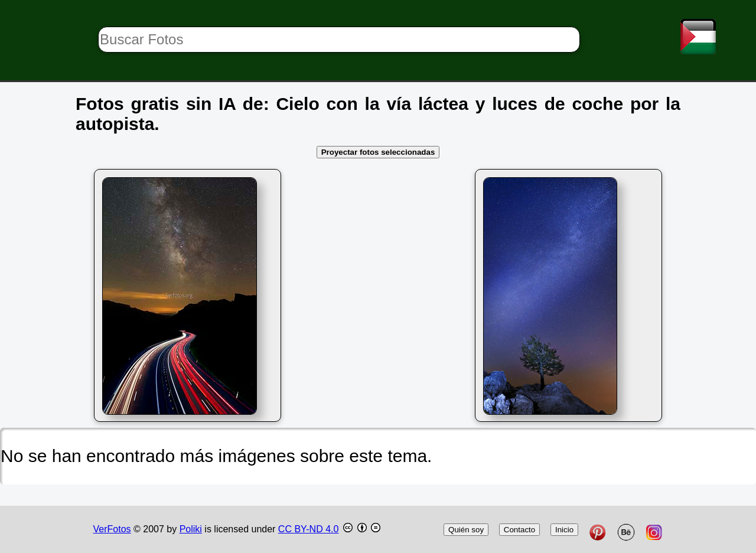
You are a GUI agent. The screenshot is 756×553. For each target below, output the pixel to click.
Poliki (191, 529)
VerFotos (112, 529)
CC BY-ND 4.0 (309, 529)
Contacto (519, 530)
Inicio (564, 530)
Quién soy (466, 530)
